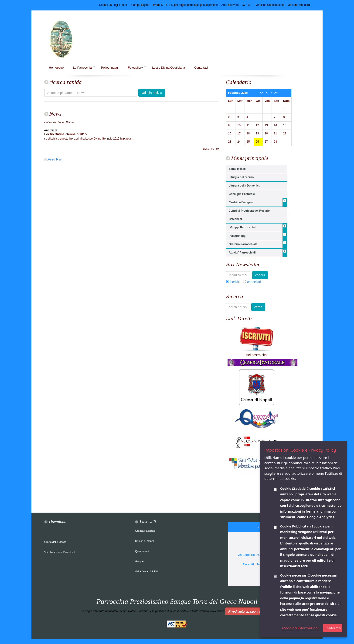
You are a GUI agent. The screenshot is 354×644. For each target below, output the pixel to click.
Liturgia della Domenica (244, 186)
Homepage (56, 68)
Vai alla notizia (152, 93)
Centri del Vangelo (241, 202)
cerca (258, 307)
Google (139, 561)
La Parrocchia (84, 68)
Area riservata (230, 5)
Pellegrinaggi (110, 68)
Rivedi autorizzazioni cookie (248, 611)
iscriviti (235, 282)
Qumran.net (142, 551)
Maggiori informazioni (300, 628)
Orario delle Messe (55, 542)
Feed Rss (53, 159)
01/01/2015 (51, 130)
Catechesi (235, 219)
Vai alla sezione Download (60, 552)
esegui (260, 275)
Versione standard (299, 5)
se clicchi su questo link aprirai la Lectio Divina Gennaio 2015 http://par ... (89, 139)
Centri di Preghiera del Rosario (249, 211)
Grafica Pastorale (145, 531)
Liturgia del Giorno (241, 177)
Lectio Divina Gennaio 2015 (65, 134)
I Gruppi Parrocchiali (242, 227)
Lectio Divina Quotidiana (168, 68)
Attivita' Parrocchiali (242, 253)
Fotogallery (137, 68)
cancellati (254, 282)
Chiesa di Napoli (145, 541)
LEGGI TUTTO (211, 149)
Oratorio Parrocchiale (243, 244)
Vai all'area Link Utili (147, 571)
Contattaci (201, 68)
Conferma (333, 628)
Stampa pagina (140, 5)
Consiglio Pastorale (242, 194)
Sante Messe (237, 169)
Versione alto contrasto (270, 5)
